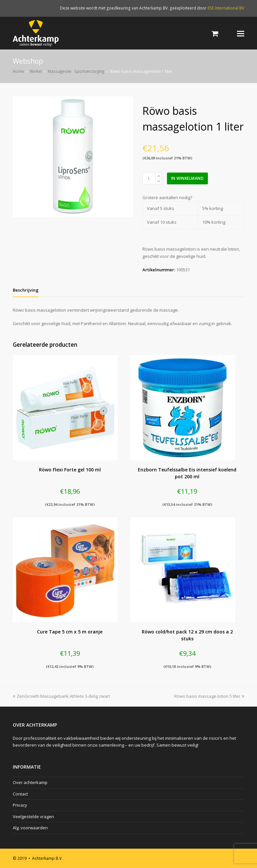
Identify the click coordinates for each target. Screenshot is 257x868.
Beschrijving (26, 290)
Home (18, 71)
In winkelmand (188, 178)
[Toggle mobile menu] (241, 33)
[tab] (26, 290)
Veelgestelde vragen (33, 816)
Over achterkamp (30, 782)
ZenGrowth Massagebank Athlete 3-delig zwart (61, 696)
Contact (20, 794)
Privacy (20, 805)
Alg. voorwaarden (30, 828)
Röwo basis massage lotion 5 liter (209, 696)
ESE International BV (226, 8)
